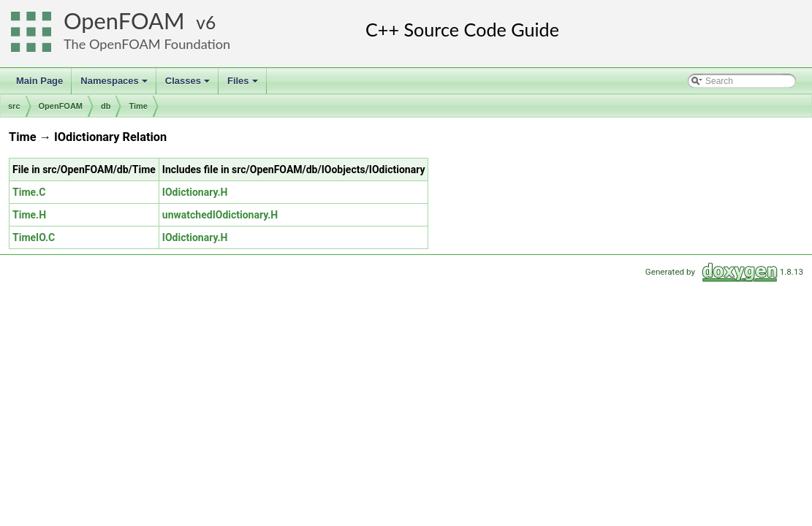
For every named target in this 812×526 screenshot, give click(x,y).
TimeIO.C (34, 237)
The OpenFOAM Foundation (147, 44)
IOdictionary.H (195, 192)
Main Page (39, 81)
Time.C (29, 192)
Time (138, 106)
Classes (189, 85)
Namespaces (115, 85)
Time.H (29, 215)
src (14, 106)
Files (244, 85)
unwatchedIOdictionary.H (220, 215)
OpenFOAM (124, 21)
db (106, 106)
